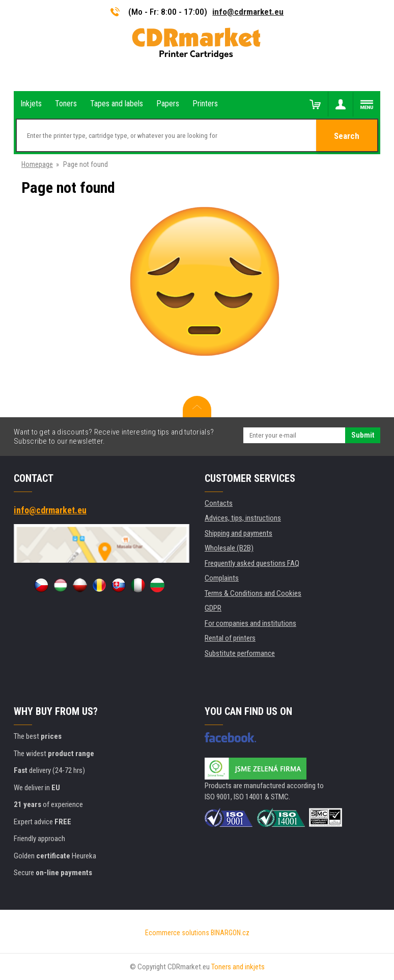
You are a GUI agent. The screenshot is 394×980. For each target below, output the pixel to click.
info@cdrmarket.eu (248, 12)
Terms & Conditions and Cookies (253, 593)
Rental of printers (230, 638)
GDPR (213, 608)
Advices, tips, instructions (243, 518)
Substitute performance (240, 653)
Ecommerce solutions (177, 933)
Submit (363, 435)
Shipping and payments (238, 533)
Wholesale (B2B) (229, 548)
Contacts (219, 503)
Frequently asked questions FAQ (252, 563)
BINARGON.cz (230, 933)
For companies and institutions (250, 623)
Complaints (222, 578)
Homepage (37, 164)
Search (347, 136)
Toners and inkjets (238, 967)
